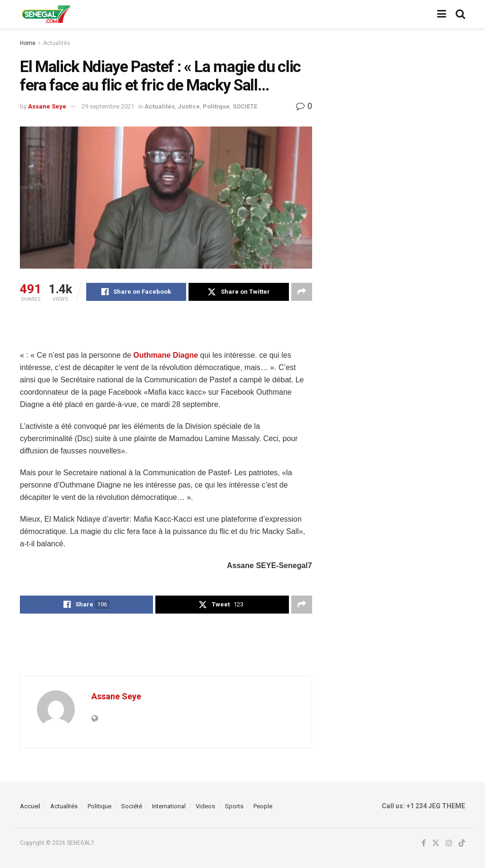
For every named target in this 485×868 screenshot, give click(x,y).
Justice (189, 106)
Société (132, 806)
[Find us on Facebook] (424, 843)
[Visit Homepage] (46, 14)
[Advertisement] (166, 332)
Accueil (30, 806)
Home (28, 43)
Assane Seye (47, 106)
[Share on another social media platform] (302, 292)
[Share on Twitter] (238, 292)
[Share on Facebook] (136, 292)
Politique (216, 106)
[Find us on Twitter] (436, 843)
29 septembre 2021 (108, 106)
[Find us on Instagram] (449, 843)
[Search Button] (460, 14)
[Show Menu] (442, 14)
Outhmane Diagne (166, 355)
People (263, 806)
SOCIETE (245, 106)
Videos (205, 806)
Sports (234, 806)
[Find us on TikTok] (462, 844)
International (169, 806)
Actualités (57, 43)
